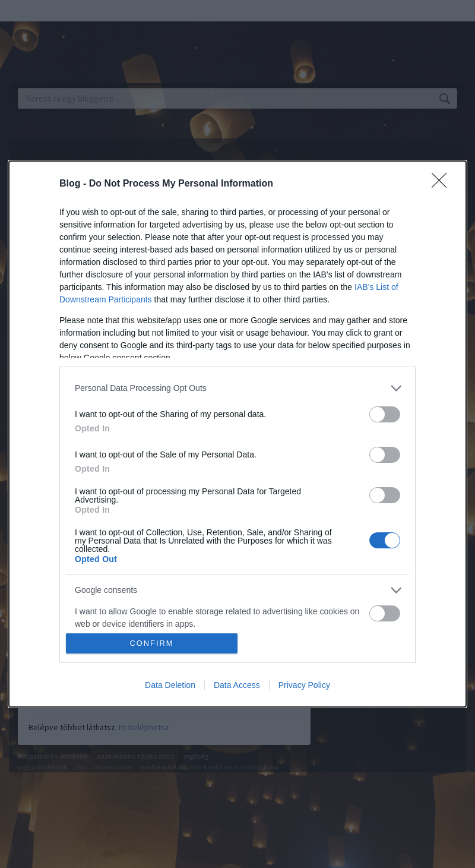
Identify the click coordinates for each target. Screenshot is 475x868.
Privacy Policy (304, 685)
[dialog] (237, 434)
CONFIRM (152, 644)
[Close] (443, 184)
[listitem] (237, 388)
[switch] (385, 414)
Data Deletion (170, 685)
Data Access (237, 685)
